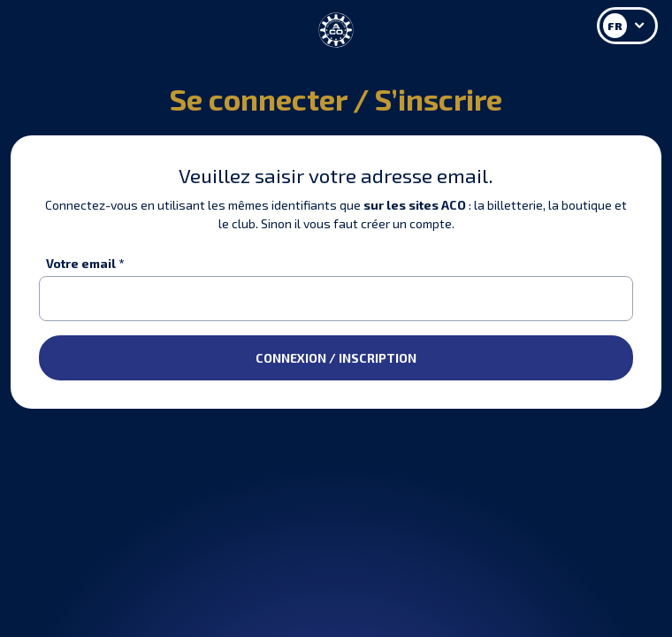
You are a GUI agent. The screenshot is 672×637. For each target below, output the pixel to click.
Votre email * (85, 263)
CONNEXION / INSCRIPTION (336, 358)
